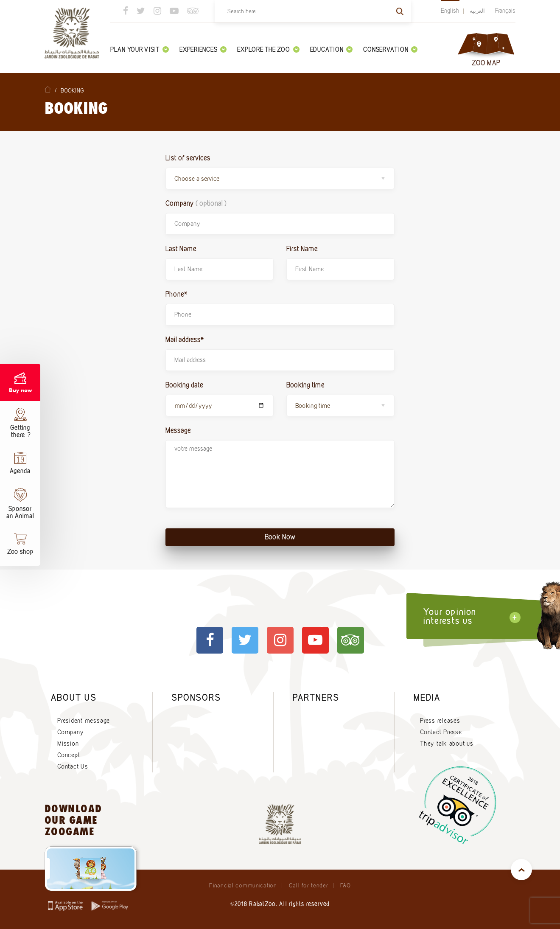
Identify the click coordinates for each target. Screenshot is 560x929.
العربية (477, 11)
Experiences (203, 49)
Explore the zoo (268, 49)
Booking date (184, 385)
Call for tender (309, 885)
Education (332, 49)
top (521, 870)
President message (84, 721)
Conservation (390, 49)
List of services (188, 158)
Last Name (181, 248)
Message (178, 430)
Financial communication (243, 885)
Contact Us (73, 766)
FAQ (346, 885)
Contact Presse (441, 732)
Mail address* (185, 339)
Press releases (440, 721)
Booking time (305, 385)
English (450, 11)
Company (196, 203)
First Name (302, 248)
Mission (68, 744)
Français (505, 11)
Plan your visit (140, 49)
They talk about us (447, 744)
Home (48, 89)
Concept (69, 755)
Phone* (176, 294)
